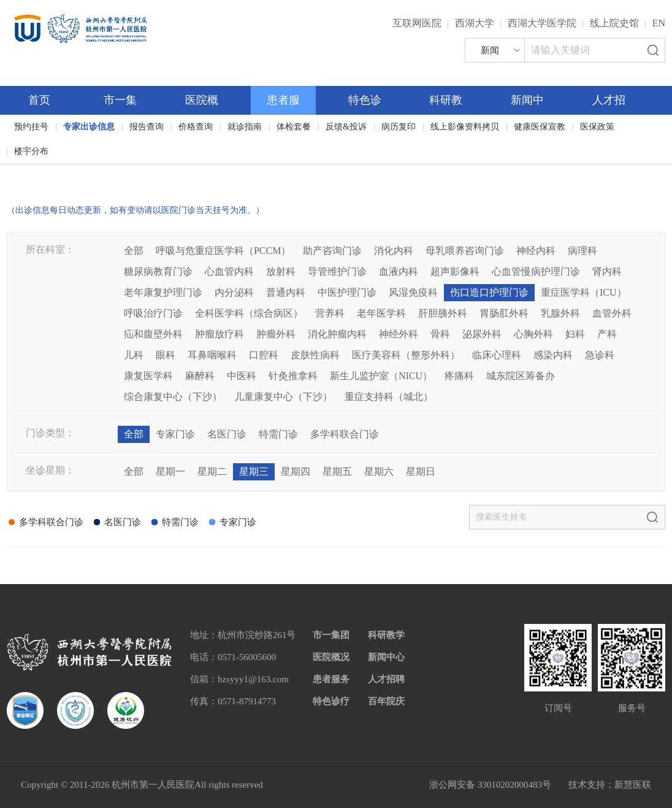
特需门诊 (278, 434)
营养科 (330, 313)
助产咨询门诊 (332, 251)
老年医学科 (381, 313)
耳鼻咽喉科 (212, 355)
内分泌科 (234, 292)
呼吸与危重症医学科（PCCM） (223, 251)
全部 (134, 251)
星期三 (254, 471)
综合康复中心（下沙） (173, 397)
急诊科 (600, 355)
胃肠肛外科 (504, 313)
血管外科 (612, 313)
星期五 (337, 471)
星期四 (296, 471)
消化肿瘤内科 (337, 334)
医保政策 (597, 127)
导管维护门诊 (337, 271)
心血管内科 (229, 271)
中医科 (242, 376)
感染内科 (553, 355)
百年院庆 (47, 172)
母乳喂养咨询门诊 (465, 251)
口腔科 (264, 355)
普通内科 (286, 292)
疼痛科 (459, 376)
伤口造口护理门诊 (489, 292)
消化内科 (394, 251)
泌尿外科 (482, 334)
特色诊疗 (331, 701)
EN (659, 23)
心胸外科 (533, 334)
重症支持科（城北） (389, 397)
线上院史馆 (614, 23)
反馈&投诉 (346, 127)
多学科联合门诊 (345, 434)
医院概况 (331, 657)
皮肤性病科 (315, 355)
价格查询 (196, 127)
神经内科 (536, 251)
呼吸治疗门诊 (153, 313)
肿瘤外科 (276, 334)
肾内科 (607, 271)
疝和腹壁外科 (153, 334)
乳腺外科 (560, 313)
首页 (39, 100)
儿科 (134, 355)
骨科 (440, 334)
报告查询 (147, 127)
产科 (607, 334)
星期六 (379, 471)
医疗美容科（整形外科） (406, 355)
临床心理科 (497, 355)
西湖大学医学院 (542, 23)
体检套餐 (294, 127)
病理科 (582, 251)
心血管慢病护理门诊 (536, 271)
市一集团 (331, 635)
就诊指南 (245, 127)
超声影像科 (455, 271)
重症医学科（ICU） (584, 292)
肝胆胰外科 (443, 313)
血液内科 (399, 271)
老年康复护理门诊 (163, 292)
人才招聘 (386, 679)
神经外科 (399, 334)
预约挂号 (31, 127)
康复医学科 (148, 376)
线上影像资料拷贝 (465, 127)
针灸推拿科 (293, 376)
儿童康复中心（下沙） (283, 397)
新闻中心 (386, 657)
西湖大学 (475, 23)
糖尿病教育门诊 (158, 271)
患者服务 (331, 679)
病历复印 (399, 127)
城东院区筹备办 (521, 376)
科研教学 (386, 635)
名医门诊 (227, 434)
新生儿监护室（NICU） (381, 376)
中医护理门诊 (347, 292)
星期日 (421, 471)
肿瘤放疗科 (220, 334)
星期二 (212, 471)
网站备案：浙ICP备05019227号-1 (346, 785)
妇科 (575, 334)
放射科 (281, 271)
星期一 (170, 471)
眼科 (166, 355)
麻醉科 (200, 376)
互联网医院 (417, 23)
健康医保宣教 (540, 127)
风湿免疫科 (413, 292)
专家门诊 (175, 434)
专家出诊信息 (89, 127)
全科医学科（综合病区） (249, 313)
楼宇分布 (31, 151)
